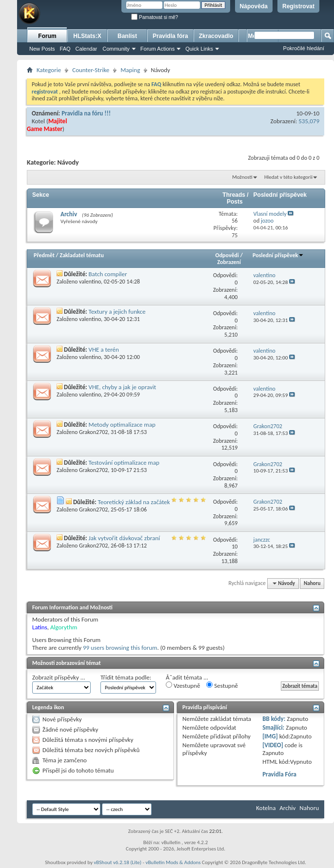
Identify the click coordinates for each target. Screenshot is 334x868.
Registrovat (298, 6)
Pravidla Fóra (279, 774)
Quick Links (199, 49)
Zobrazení (229, 262)
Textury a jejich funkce (117, 311)
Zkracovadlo (216, 36)
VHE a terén (104, 349)
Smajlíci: (273, 727)
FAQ (65, 49)
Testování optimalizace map (124, 462)
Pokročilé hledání (304, 48)
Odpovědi (227, 255)
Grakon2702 (93, 432)
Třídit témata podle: (126, 677)
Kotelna (266, 808)
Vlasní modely (270, 214)
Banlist (127, 36)
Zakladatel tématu (81, 255)
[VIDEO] (273, 745)
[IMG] (270, 736)
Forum (47, 36)
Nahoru (312, 583)
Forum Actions (157, 49)
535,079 (309, 121)
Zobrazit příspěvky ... (59, 677)
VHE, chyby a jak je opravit (123, 387)
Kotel (38, 121)
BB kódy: (274, 719)
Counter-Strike (91, 70)
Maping (130, 70)
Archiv (69, 214)
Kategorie (49, 70)
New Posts (42, 49)
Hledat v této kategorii (288, 177)
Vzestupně (183, 685)
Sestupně (222, 685)
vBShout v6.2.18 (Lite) (118, 862)
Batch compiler (108, 274)
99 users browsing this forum (120, 648)
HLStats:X (87, 36)
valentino (90, 282)
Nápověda (254, 6)
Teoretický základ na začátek (134, 502)
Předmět (44, 255)
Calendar (87, 49)
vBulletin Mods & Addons (173, 862)
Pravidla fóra (170, 36)
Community (116, 49)
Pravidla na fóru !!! (86, 113)
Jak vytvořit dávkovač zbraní (125, 538)
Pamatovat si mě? (155, 17)
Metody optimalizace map (122, 425)
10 (235, 547)
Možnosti (242, 177)
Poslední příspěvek (278, 255)
